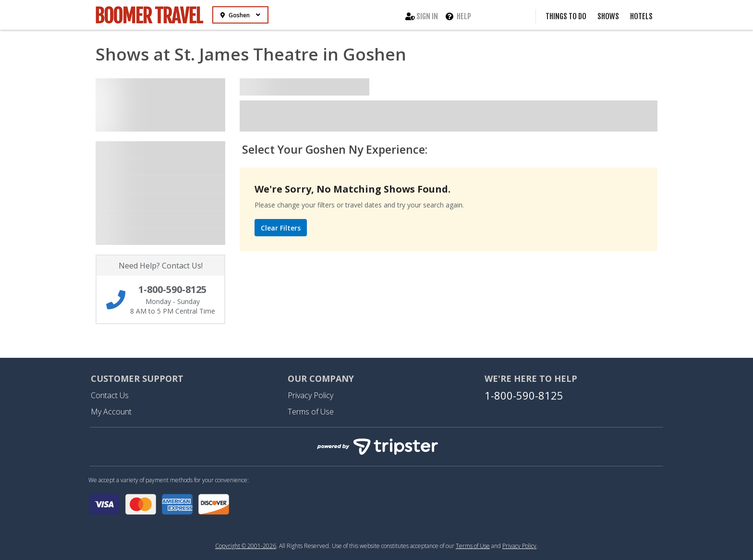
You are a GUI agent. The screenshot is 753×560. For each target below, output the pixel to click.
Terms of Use (311, 412)
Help (458, 16)
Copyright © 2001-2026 (246, 546)
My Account (111, 412)
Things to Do (566, 16)
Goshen (240, 15)
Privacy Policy (310, 395)
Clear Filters (281, 228)
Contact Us (110, 395)
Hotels (641, 16)
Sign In (422, 16)
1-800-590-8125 (524, 395)
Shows (608, 16)
